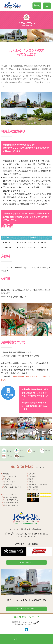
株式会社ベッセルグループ (25, 624)
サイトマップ (32, 490)
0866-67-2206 (39, 600)
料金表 (30, 479)
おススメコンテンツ (9, 495)
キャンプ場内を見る (10, 500)
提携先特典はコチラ (26, 562)
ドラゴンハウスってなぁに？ (26, 609)
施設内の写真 (32, 487)
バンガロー (7, 479)
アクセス (31, 482)
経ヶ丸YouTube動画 (10, 497)
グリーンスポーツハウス (12, 487)
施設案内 (5, 474)
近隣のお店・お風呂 (10, 503)
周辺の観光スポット (10, 505)
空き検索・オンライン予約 (37, 484)
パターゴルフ (8, 484)
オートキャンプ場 (9, 476)
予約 (37, 6)
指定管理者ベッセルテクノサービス (25, 622)
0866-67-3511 (41, 534)
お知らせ (31, 474)
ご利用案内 (31, 476)
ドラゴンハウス (8, 482)
